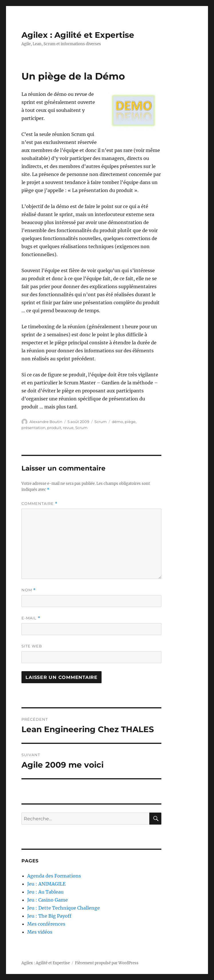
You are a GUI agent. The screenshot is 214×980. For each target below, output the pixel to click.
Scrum (101, 422)
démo (117, 422)
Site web (32, 646)
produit (54, 428)
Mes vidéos (40, 932)
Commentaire (39, 504)
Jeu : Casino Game (47, 900)
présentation (33, 428)
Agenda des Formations (54, 876)
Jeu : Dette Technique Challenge (64, 908)
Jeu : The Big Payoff (49, 916)
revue (68, 428)
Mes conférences (46, 924)
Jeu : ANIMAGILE (46, 884)
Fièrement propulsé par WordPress (107, 963)
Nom (29, 590)
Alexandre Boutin (46, 422)
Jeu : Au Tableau (45, 892)
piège (130, 422)
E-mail (31, 618)
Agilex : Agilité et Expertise (78, 35)
